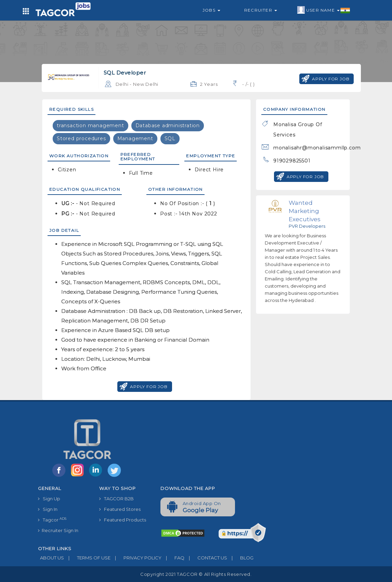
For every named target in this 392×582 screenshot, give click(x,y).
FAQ (173, 558)
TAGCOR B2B (116, 499)
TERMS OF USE (87, 558)
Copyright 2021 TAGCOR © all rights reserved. (196, 574)
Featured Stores (120, 509)
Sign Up (49, 499)
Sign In (48, 509)
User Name (324, 10)
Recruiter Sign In (58, 530)
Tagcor (52, 520)
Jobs (211, 10)
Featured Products (123, 520)
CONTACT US (206, 558)
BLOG (240, 558)
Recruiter (261, 10)
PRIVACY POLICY (136, 558)
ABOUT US (51, 558)
